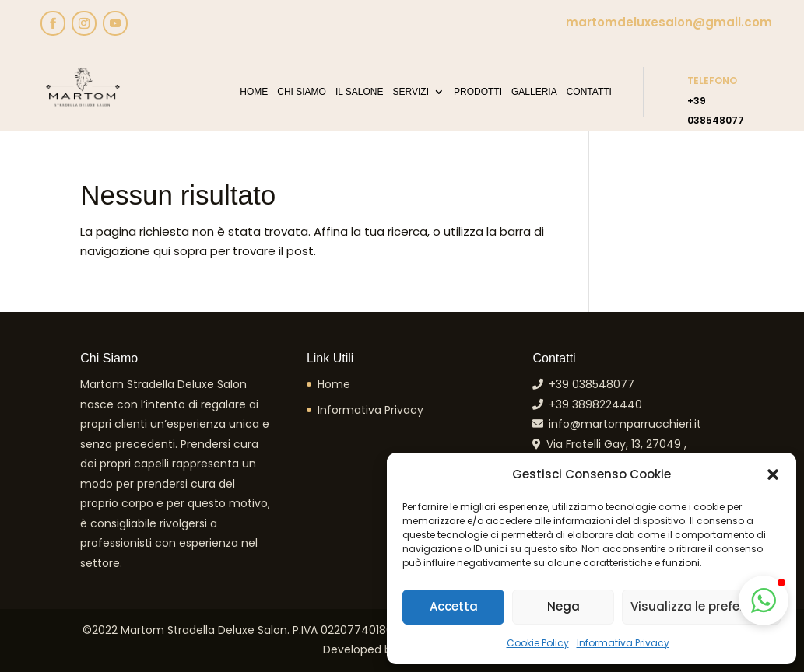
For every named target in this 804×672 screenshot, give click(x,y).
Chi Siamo (302, 92)
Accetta (454, 606)
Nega (564, 606)
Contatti (589, 92)
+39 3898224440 (593, 404)
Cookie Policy (538, 643)
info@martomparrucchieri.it (622, 424)
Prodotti (478, 92)
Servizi (411, 92)
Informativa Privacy (623, 643)
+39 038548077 (589, 384)
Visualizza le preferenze (701, 606)
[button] (773, 474)
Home (254, 92)
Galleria (534, 92)
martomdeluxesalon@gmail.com (669, 22)
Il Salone (360, 92)
